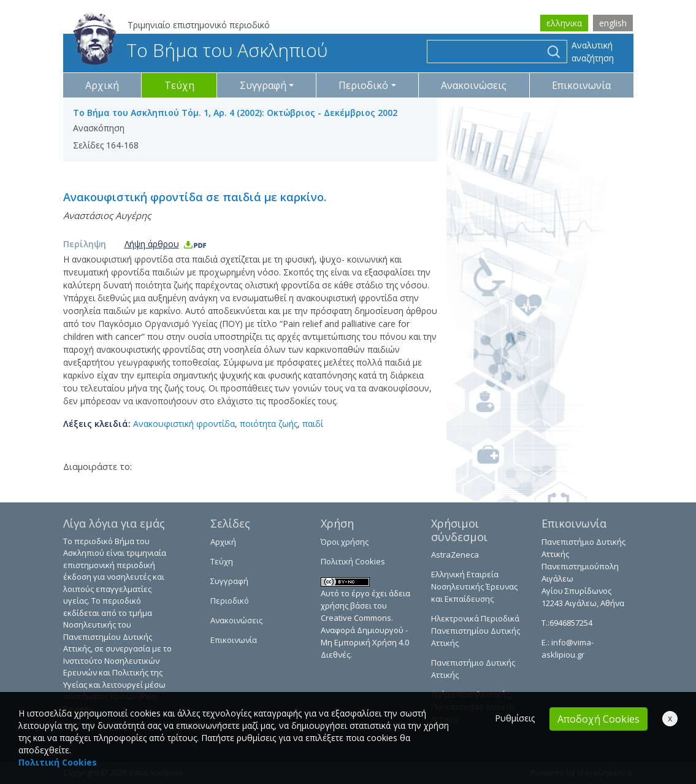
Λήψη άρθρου (166, 244)
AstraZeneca (455, 555)
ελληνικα (564, 23)
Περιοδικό (230, 601)
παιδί (313, 424)
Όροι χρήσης (345, 542)
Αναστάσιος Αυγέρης (107, 215)
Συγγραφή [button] (263, 85)
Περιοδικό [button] (363, 85)
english (613, 23)
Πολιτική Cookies (353, 561)
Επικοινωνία (581, 85)
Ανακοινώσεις (474, 85)
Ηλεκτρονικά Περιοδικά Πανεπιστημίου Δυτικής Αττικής (476, 631)
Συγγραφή (229, 581)
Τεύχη (179, 85)
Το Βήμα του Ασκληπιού (200, 50)
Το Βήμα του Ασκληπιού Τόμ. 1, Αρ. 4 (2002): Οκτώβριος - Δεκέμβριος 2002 (235, 113)
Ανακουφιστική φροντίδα (184, 424)
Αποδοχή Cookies (598, 719)
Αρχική (102, 85)
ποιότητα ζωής (269, 424)
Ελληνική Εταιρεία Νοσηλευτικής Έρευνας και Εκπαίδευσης (474, 586)
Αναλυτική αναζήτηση (593, 52)
